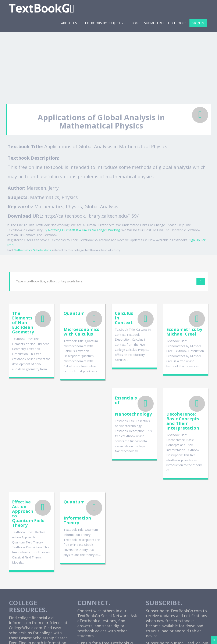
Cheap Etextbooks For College (105, 603)
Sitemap (202, 637)
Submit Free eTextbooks (165, 23)
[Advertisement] (108, 66)
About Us (69, 23)
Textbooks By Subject (103, 23)
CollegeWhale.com (26, 543)
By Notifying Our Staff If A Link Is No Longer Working (82, 230)
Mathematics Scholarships (32, 250)
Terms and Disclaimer (156, 637)
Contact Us (184, 637)
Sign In (198, 23)
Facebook (166, 563)
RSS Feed (186, 558)
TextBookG (41, 8)
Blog (134, 23)
